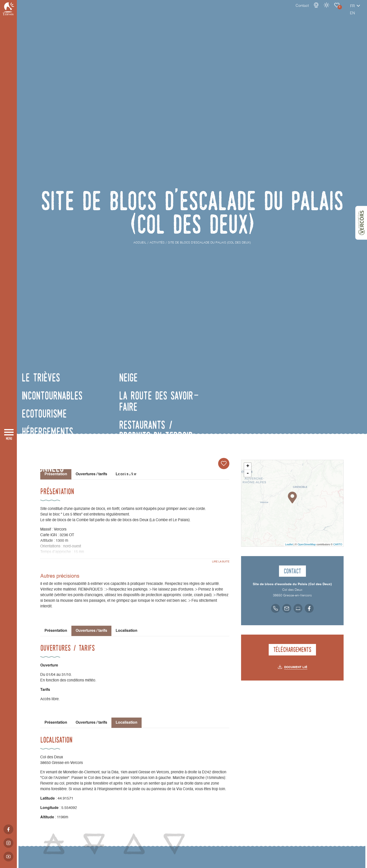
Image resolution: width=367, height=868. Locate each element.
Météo (310, 10)
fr (336, 11)
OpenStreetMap (307, 544)
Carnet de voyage (320, 10)
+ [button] (248, 466)
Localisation (127, 474)
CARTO (338, 544)
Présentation (56, 631)
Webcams (300, 10)
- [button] (248, 473)
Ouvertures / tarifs (91, 474)
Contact (286, 11)
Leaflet (289, 544)
